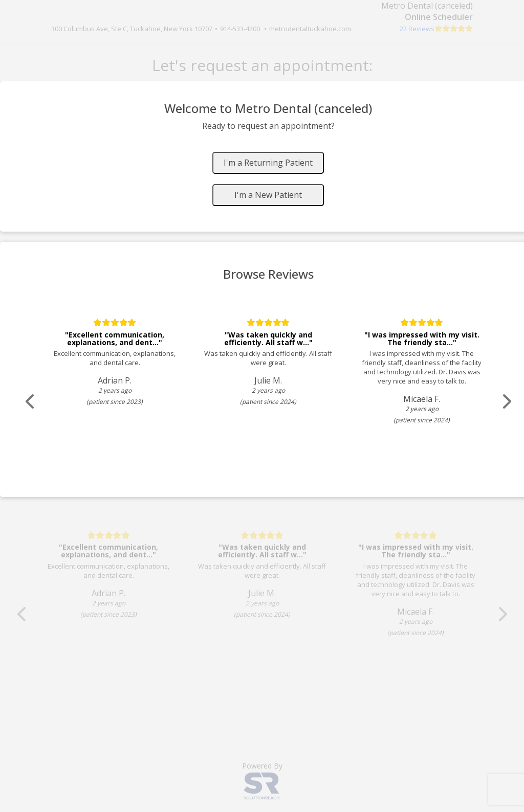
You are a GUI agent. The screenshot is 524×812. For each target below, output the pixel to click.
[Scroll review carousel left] (31, 402)
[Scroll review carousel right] (507, 402)
